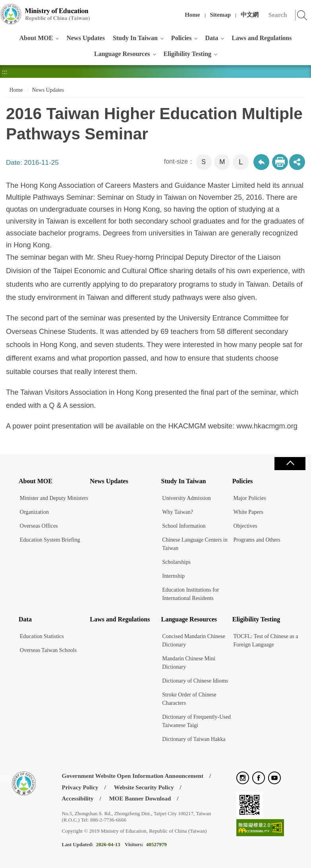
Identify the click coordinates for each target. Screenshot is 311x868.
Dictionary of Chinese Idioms (195, 681)
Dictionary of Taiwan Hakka (194, 739)
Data (212, 38)
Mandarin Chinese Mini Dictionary (189, 663)
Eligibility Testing (187, 54)
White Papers (248, 512)
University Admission (186, 498)
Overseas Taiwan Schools (48, 650)
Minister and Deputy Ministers (54, 498)
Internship (173, 576)
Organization (34, 512)
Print (280, 162)
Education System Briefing (50, 540)
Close (290, 464)
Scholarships (176, 562)
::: (5, 10)
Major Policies (250, 498)
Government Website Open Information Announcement (133, 776)
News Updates (85, 38)
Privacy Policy (80, 787)
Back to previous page (261, 162)
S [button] (204, 162)
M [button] (222, 162)
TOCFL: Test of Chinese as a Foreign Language (266, 640)
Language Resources (122, 54)
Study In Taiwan (135, 38)
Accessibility (78, 799)
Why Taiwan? (178, 512)
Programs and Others (257, 540)
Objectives (245, 526)
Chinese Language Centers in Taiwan (195, 544)
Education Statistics (42, 636)
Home (192, 15)
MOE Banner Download (140, 799)
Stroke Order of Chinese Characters (189, 699)
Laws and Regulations (262, 38)
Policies (182, 38)
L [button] (241, 162)
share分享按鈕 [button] (297, 162)
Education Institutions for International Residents (190, 594)
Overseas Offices (39, 526)
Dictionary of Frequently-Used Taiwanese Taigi (196, 721)
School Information (184, 526)
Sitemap (221, 15)
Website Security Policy (144, 787)
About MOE (36, 38)
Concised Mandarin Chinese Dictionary (194, 640)
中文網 (250, 15)
